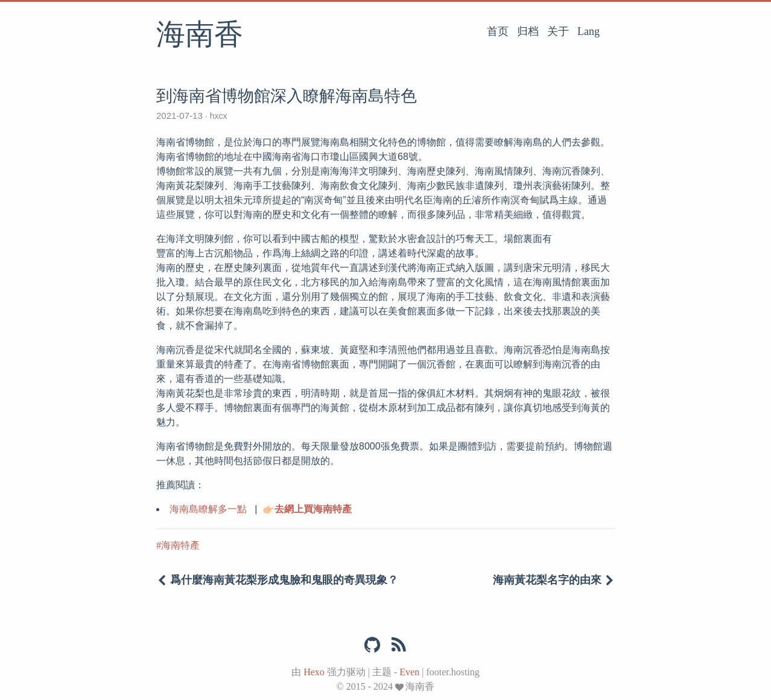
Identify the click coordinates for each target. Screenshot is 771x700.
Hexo (314, 672)
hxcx (219, 116)
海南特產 (180, 545)
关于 (558, 31)
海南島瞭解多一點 (208, 509)
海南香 (200, 36)
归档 (528, 31)
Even (409, 672)
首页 (498, 31)
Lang (589, 31)
